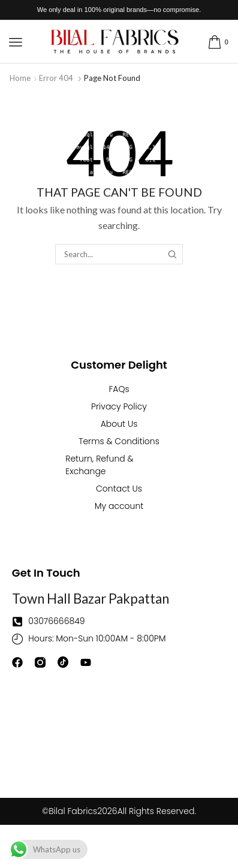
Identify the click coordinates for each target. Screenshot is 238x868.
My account (119, 506)
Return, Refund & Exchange (100, 465)
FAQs (119, 389)
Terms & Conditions (119, 441)
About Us (119, 424)
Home (20, 78)
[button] (16, 42)
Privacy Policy (119, 406)
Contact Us (119, 489)
